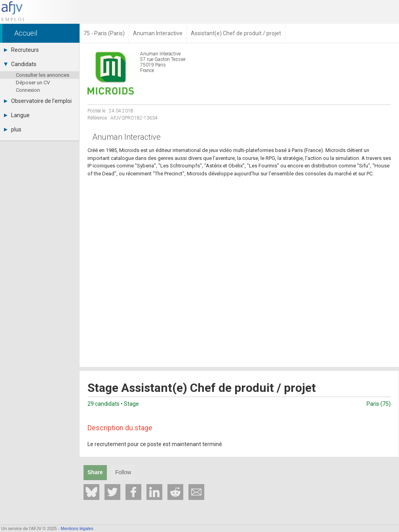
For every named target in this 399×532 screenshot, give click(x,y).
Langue (17, 115)
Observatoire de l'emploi (38, 101)
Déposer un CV (33, 83)
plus (13, 129)
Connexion (28, 90)
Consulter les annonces (43, 75)
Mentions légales (77, 528)
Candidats (20, 64)
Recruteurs (21, 50)
